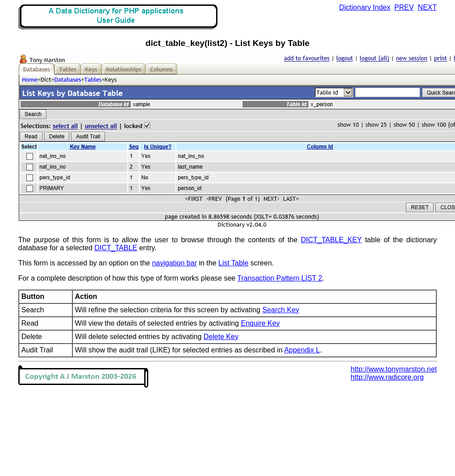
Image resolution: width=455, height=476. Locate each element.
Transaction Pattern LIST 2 (280, 278)
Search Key (281, 310)
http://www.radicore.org (387, 377)
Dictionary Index (365, 7)
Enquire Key (260, 323)
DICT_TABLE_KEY (331, 240)
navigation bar (174, 263)
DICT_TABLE (116, 248)
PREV (404, 7)
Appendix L (302, 350)
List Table (233, 263)
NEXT (428, 7)
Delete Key (221, 337)
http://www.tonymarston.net (394, 369)
